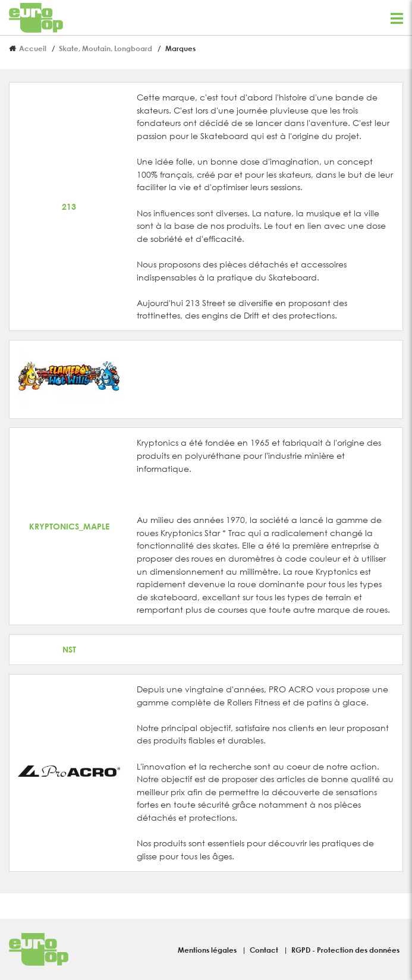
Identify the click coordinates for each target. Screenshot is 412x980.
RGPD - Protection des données (345, 950)
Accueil (33, 48)
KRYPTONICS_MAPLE (69, 526)
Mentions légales (208, 950)
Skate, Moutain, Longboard (106, 48)
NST (69, 649)
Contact (265, 950)
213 (69, 207)
